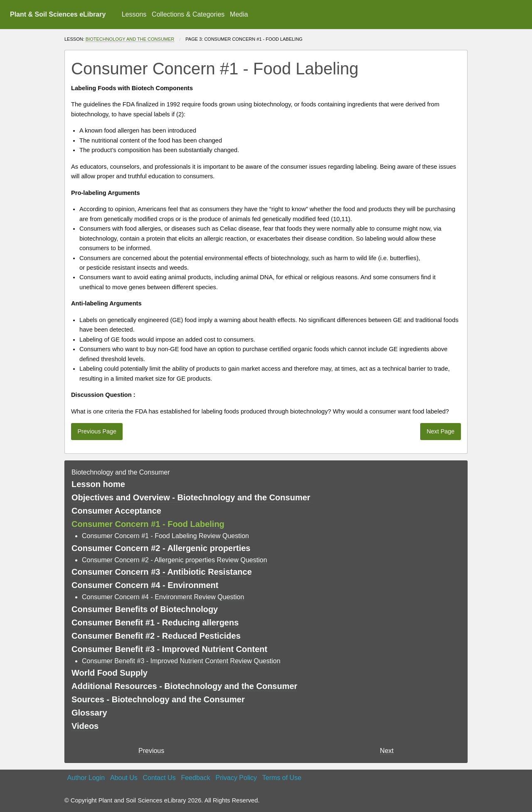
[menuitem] (134, 15)
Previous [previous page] (151, 751)
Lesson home (98, 484)
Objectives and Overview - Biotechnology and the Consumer (191, 497)
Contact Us (159, 778)
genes (137, 287)
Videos (85, 726)
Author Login (86, 778)
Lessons (134, 14)
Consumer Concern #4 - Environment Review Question (163, 597)
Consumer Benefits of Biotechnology (145, 609)
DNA (266, 277)
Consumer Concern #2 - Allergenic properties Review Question (175, 560)
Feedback (195, 778)
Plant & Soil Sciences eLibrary (58, 14)
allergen (128, 130)
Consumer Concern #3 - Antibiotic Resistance (162, 572)
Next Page (440, 431)
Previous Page (97, 431)
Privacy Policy (236, 778)
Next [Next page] (387, 751)
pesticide (99, 268)
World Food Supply (110, 673)
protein (156, 239)
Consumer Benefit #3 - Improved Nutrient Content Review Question (181, 661)
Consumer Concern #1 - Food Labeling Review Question (165, 536)
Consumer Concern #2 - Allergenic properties (161, 548)
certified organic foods (300, 349)
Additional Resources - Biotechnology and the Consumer (184, 686)
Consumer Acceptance (116, 511)
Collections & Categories (188, 14)
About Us (124, 778)
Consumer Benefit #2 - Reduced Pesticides (156, 636)
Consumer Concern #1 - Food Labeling (148, 524)
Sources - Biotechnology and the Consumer (158, 699)
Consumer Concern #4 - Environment (145, 585)
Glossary (89, 713)
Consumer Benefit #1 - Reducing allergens (155, 623)
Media (239, 14)
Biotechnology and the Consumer (130, 39)
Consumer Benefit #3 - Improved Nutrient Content (169, 649)
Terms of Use (282, 778)
